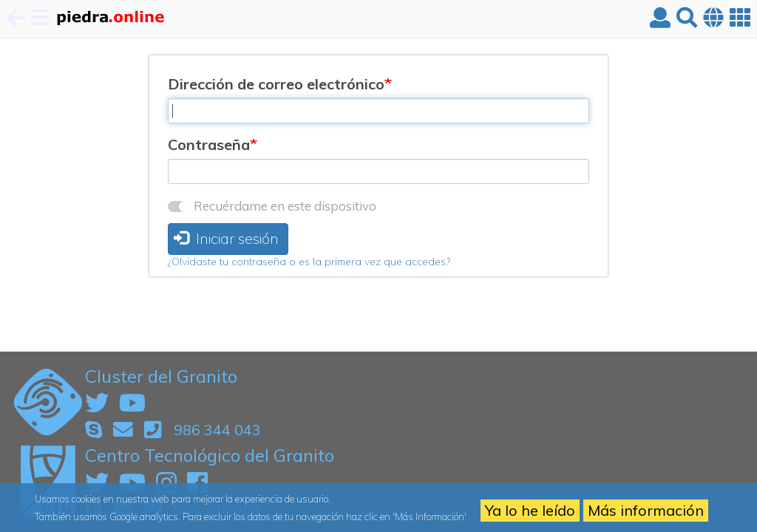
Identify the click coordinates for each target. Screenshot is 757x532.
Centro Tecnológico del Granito (210, 455)
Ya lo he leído (530, 510)
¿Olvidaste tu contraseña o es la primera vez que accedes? (309, 262)
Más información (646, 510)
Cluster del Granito (161, 376)
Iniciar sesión (226, 238)
